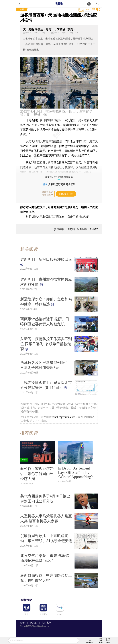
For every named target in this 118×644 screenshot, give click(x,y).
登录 (45, 184)
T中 (87, 10)
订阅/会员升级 (66, 194)
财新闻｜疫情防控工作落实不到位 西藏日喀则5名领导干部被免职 (46, 344)
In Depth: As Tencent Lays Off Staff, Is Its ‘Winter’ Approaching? (75, 472)
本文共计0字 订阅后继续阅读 (59, 177)
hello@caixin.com (65, 417)
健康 (22, 9)
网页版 (33, 623)
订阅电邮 (45, 623)
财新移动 (27, 600)
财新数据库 (38, 207)
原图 (93, 59)
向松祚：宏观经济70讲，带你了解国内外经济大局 (37, 474)
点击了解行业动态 (78, 217)
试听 (93, 9)
